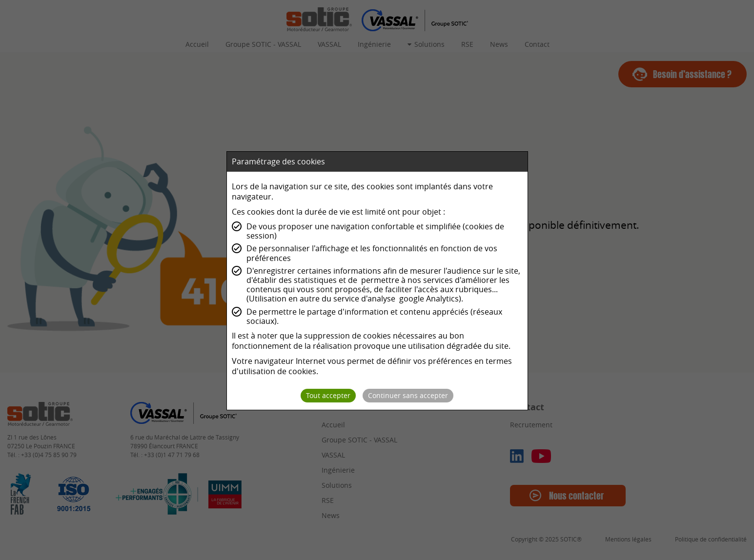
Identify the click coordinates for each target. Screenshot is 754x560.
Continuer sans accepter (408, 395)
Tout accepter (328, 395)
